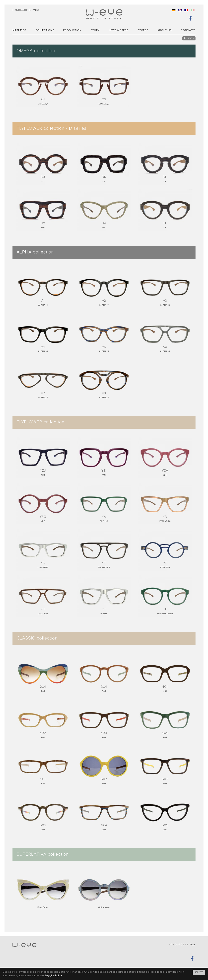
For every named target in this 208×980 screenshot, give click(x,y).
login (191, 38)
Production (72, 30)
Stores (143, 30)
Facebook (190, 18)
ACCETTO (199, 972)
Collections (45, 30)
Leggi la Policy (53, 976)
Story (95, 30)
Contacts (188, 30)
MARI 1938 (19, 30)
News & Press (119, 30)
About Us (164, 30)
